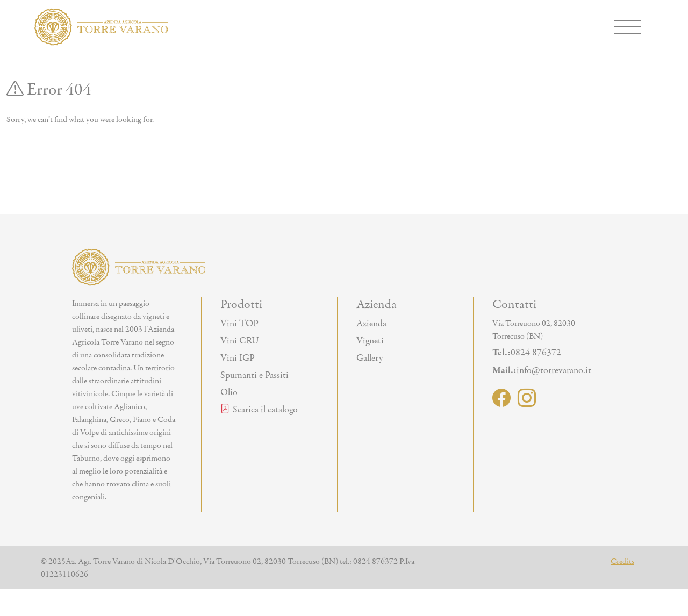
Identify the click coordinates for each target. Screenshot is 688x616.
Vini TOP (239, 324)
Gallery (370, 358)
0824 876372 (527, 353)
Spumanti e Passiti (255, 375)
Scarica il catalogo (259, 410)
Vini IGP (238, 358)
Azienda (371, 324)
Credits (622, 561)
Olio (229, 392)
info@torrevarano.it (542, 370)
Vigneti (370, 341)
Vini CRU (240, 341)
